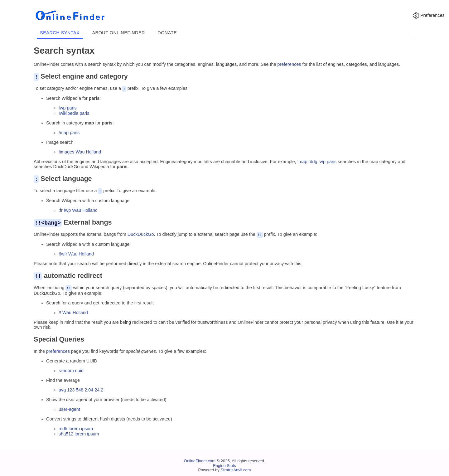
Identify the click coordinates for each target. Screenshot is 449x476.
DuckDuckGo (141, 234)
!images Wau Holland (80, 152)
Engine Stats (224, 464)
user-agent (69, 408)
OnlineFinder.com (200, 460)
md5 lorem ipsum (76, 427)
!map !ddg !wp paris (317, 161)
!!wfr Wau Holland (76, 253)
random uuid (71, 370)
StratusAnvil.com (236, 469)
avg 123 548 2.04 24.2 (81, 389)
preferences (289, 64)
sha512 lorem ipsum (79, 433)
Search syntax (60, 33)
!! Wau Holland (73, 311)
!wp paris (68, 108)
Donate (167, 33)
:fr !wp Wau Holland (78, 210)
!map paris (69, 132)
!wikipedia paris (74, 113)
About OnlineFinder (118, 33)
